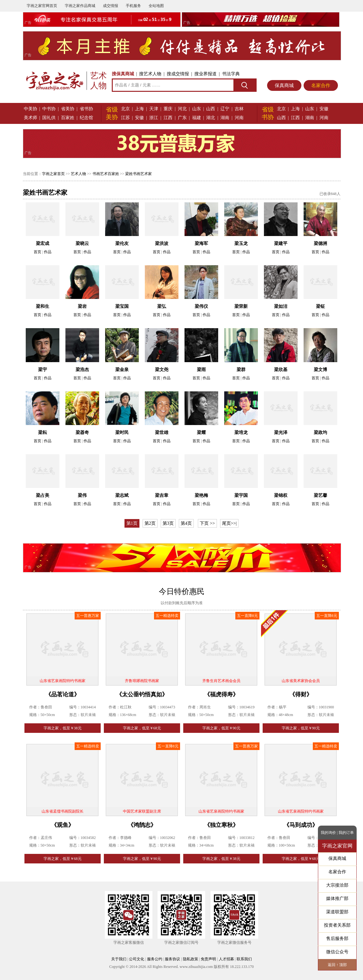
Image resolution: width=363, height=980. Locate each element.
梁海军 (201, 243)
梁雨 (201, 370)
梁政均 (320, 433)
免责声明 (208, 959)
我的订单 (346, 833)
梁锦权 (281, 495)
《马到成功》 (301, 825)
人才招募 (226, 959)
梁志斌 (122, 495)
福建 (197, 118)
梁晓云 (82, 243)
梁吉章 (162, 495)
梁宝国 (122, 306)
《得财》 (301, 694)
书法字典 (231, 74)
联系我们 (244, 959)
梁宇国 (241, 495)
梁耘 (43, 433)
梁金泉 (122, 370)
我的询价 (328, 833)
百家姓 (68, 118)
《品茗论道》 (63, 694)
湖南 (225, 118)
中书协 (49, 109)
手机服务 (133, 6)
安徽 (139, 118)
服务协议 (172, 959)
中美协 (30, 109)
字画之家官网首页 (42, 6)
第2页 (150, 523)
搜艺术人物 (150, 74)
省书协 (86, 109)
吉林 (239, 109)
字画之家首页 (53, 174)
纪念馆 (86, 118)
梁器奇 (82, 433)
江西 (168, 118)
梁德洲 (320, 243)
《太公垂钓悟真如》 (142, 694)
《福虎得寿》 (221, 694)
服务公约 (155, 959)
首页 (37, 252)
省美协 (68, 109)
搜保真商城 (123, 74)
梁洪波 (162, 243)
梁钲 (320, 306)
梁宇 (43, 370)
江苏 (125, 118)
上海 (139, 109)
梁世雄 (162, 433)
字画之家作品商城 (80, 6)
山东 (197, 109)
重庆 (168, 109)
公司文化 (137, 959)
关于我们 (119, 959)
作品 (48, 252)
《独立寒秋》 (221, 825)
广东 (182, 118)
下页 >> (207, 523)
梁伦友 (122, 243)
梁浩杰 (82, 370)
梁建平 (281, 243)
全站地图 (156, 6)
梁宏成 (43, 243)
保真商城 (284, 85)
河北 (182, 109)
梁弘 (162, 306)
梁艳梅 (201, 495)
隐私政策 (191, 959)
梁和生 (43, 306)
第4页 (186, 523)
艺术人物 (78, 174)
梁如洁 (281, 306)
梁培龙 (241, 433)
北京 (125, 109)
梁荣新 (241, 306)
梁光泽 (281, 433)
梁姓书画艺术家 (138, 174)
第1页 (132, 523)
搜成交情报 (178, 74)
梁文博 (320, 370)
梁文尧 (162, 370)
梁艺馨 (320, 495)
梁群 (241, 370)
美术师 (30, 118)
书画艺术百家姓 (106, 174)
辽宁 (225, 109)
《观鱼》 (63, 825)
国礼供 (49, 118)
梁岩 (82, 306)
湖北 (211, 118)
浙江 (154, 118)
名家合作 (321, 85)
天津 (154, 109)
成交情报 (111, 6)
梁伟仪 (201, 306)
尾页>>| (229, 523)
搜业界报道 (205, 74)
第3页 (168, 523)
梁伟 (82, 495)
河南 (239, 118)
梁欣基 (281, 370)
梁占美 (43, 495)
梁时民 (122, 433)
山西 (211, 109)
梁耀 (201, 433)
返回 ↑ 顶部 (337, 965)
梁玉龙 (241, 243)
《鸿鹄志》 (142, 825)
